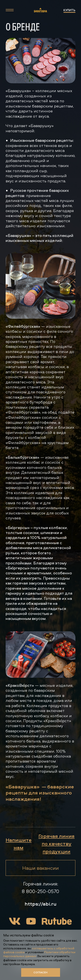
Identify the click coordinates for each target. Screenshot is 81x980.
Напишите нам (19, 844)
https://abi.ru (40, 904)
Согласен (40, 972)
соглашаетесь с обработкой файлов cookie (39, 950)
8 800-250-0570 (40, 891)
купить (69, 10)
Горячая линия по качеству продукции (56, 843)
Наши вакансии (40, 868)
